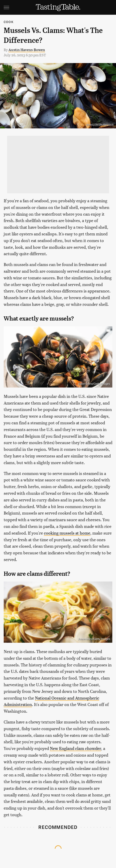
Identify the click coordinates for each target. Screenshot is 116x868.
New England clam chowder (75, 748)
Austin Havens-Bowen (27, 50)
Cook (9, 22)
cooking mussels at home (67, 533)
